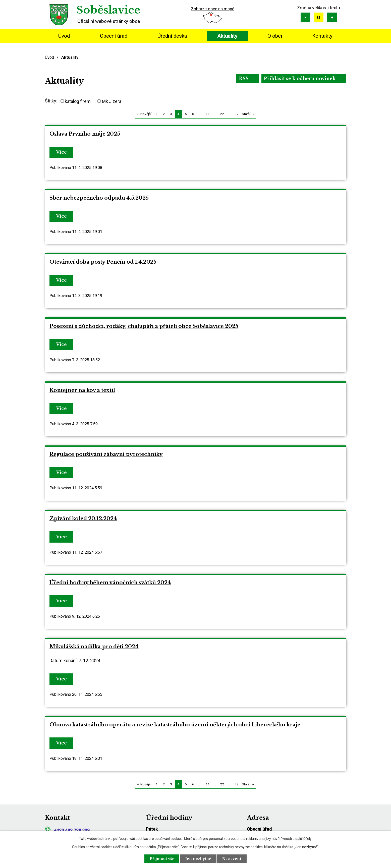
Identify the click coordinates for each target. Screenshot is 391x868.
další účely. (304, 839)
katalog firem (78, 101)
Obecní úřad (114, 36)
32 (237, 114)
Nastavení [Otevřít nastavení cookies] (232, 859)
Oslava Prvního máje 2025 (85, 134)
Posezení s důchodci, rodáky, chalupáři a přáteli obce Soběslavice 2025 (144, 326)
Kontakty (322, 36)
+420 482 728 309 (67, 830)
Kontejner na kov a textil (82, 390)
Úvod (64, 36)
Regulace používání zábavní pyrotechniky (106, 454)
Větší (332, 17)
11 (208, 114)
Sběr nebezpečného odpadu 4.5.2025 (99, 198)
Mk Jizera (112, 101)
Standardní (319, 17)
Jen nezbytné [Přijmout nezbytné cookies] (198, 859)
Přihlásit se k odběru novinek (303, 79)
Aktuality (227, 36)
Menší (305, 17)
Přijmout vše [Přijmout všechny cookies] (162, 859)
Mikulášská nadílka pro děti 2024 (94, 647)
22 (222, 114)
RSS (247, 79)
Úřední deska (172, 36)
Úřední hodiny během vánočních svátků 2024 (110, 583)
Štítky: (51, 101)
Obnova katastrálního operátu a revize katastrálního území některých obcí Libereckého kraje (175, 725)
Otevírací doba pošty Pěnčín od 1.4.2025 (103, 262)
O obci (275, 36)
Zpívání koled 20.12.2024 (83, 518)
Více (62, 152)
